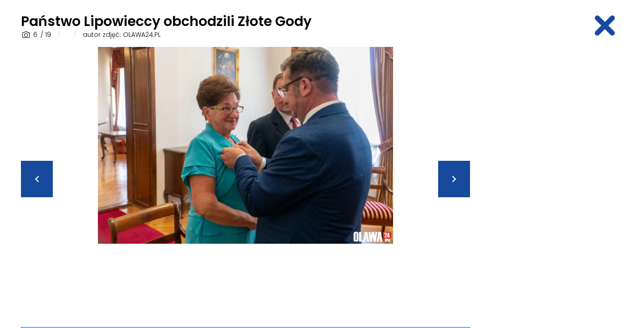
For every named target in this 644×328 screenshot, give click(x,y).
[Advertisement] (552, 184)
